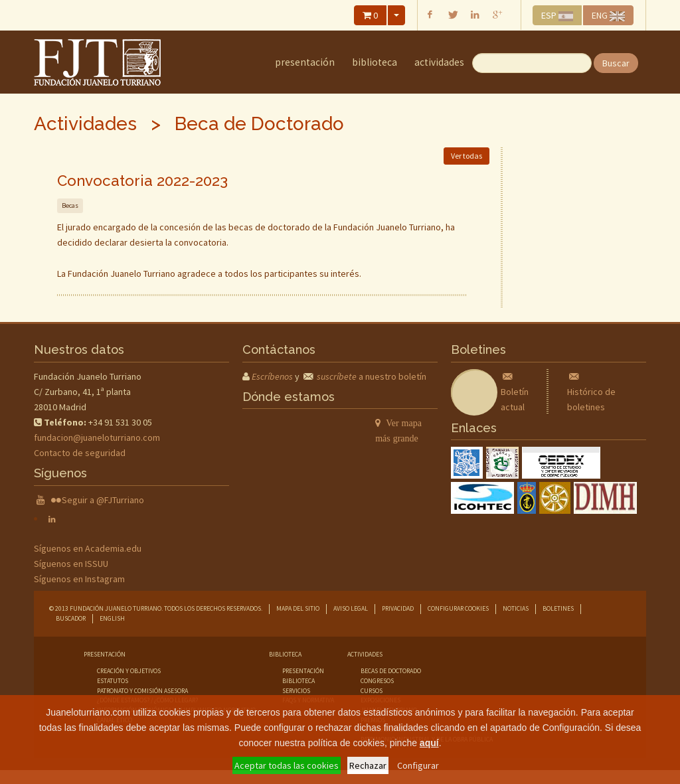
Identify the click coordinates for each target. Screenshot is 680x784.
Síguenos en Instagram (79, 579)
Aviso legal (351, 608)
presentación (303, 671)
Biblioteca (375, 62)
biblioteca (298, 681)
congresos (377, 681)
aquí (429, 743)
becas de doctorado (391, 671)
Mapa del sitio (298, 608)
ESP (557, 15)
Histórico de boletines (591, 392)
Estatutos (113, 681)
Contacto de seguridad (80, 453)
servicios (296, 691)
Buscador (71, 618)
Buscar (616, 63)
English (112, 618)
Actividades (439, 62)
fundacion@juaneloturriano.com (97, 437)
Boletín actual (515, 392)
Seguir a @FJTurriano (103, 500)
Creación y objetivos (129, 671)
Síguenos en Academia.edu (88, 548)
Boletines (558, 608)
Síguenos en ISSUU (71, 564)
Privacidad (398, 608)
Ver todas (467, 156)
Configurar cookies (458, 608)
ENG (608, 15)
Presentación (305, 62)
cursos (372, 691)
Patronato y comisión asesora (142, 691)
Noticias (516, 608)
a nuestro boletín (372, 376)
